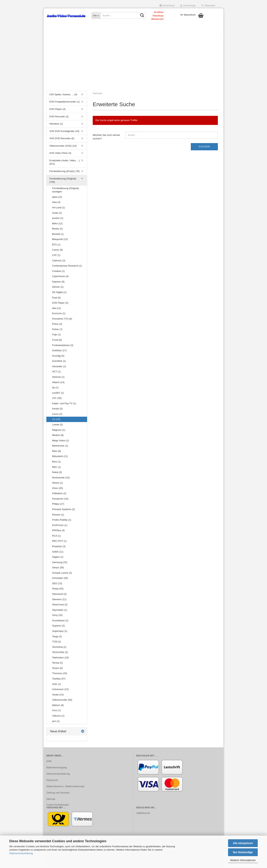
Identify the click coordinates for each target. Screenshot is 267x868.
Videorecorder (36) (62, 702)
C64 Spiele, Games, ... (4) (63, 96)
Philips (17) (58, 506)
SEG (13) (57, 585)
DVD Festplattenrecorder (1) (64, 104)
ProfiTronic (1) (60, 527)
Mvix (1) (56, 463)
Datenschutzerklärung (21, 853)
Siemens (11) (59, 601)
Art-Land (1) (58, 209)
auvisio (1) (58, 220)
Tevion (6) (57, 670)
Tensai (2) (57, 665)
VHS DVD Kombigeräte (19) (64, 133)
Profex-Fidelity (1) (62, 522)
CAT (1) (56, 257)
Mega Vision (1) (61, 442)
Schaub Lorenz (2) (62, 575)
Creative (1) (58, 273)
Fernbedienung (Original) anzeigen (66, 192)
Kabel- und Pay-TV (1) (64, 405)
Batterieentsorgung (57, 769)
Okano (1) (57, 485)
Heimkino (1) (56, 126)
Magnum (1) (59, 432)
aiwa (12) (57, 199)
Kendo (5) (57, 411)
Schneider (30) (60, 580)
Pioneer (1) (58, 516)
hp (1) (55, 389)
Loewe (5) (57, 426)
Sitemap (51, 801)
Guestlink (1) (59, 363)
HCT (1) (56, 374)
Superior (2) (58, 628)
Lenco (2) (57, 416)
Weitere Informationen (243, 860)
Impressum (52, 782)
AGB (49, 763)
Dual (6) (56, 299)
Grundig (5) (58, 358)
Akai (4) (56, 204)
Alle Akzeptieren (243, 843)
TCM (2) (57, 643)
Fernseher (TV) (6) (62, 321)
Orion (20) (58, 490)
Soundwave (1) (60, 622)
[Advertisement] (133, 62)
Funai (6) (57, 342)
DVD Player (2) (60, 305)
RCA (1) (56, 538)
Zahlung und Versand (58, 795)
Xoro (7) (56, 712)
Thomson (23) (60, 675)
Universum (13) (60, 691)
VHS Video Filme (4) (60, 155)
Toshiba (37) (59, 681)
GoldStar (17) (59, 352)
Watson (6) (58, 707)
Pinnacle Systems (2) (64, 511)
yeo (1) (56, 723)
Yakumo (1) (58, 718)
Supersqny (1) (60, 633)
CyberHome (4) (60, 278)
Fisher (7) (57, 331)
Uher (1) (57, 686)
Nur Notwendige (243, 852)
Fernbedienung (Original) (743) (63, 182)
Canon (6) (57, 252)
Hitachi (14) (58, 384)
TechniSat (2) (59, 649)
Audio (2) (57, 215)
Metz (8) (57, 453)
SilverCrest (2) (60, 606)
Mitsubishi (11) (60, 458)
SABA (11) (58, 554)
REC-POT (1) (59, 543)
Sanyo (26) (58, 569)
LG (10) (56, 421)
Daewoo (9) (58, 283)
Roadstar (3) (59, 548)
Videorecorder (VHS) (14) (63, 148)
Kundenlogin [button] (188, 6)
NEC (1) (56, 469)
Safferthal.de (143, 815)
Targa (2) (57, 638)
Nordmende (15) (61, 479)
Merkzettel (208, 6)
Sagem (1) (58, 559)
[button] (167, 6)
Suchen (204, 148)
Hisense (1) (58, 379)
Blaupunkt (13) (60, 241)
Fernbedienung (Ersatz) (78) (64, 173)
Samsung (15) (60, 564)
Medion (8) (58, 437)
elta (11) (57, 310)
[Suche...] (96, 15)
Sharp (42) (58, 591)
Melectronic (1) (60, 448)
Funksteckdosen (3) (63, 347)
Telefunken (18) (60, 659)
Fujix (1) (56, 337)
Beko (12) (57, 225)
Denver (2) (58, 289)
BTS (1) (56, 246)
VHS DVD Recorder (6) (62, 140)
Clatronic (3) (59, 262)
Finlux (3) (57, 326)
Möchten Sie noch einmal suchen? (106, 139)
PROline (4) (58, 532)
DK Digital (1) (59, 294)
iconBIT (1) (58, 395)
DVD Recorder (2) (59, 118)
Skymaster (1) (60, 612)
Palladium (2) (59, 495)
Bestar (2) (57, 230)
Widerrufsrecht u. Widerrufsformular (65, 788)
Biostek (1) (58, 236)
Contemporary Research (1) (67, 268)
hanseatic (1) (59, 368)
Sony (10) (57, 617)
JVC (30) (57, 400)
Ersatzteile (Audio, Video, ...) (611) (65, 164)
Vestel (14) (58, 696)
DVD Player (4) (57, 111)
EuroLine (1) (59, 315)
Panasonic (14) (60, 501)
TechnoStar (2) (60, 654)
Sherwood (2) (59, 596)
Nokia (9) (57, 474)
